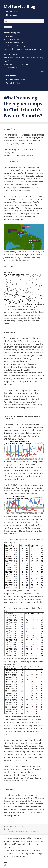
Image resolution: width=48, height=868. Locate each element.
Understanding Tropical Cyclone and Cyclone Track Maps (24, 58)
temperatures (11, 831)
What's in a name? (10, 55)
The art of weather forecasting (14, 46)
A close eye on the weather (13, 43)
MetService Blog (20, 6)
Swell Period (8, 61)
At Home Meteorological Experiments (17, 64)
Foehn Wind (20, 831)
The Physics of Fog (10, 67)
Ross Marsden (35, 831)
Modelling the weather (12, 39)
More (42, 72)
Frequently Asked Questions (16, 79)
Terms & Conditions (13, 83)
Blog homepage (12, 15)
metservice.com (12, 11)
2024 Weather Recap (11, 36)
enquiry (27, 831)
